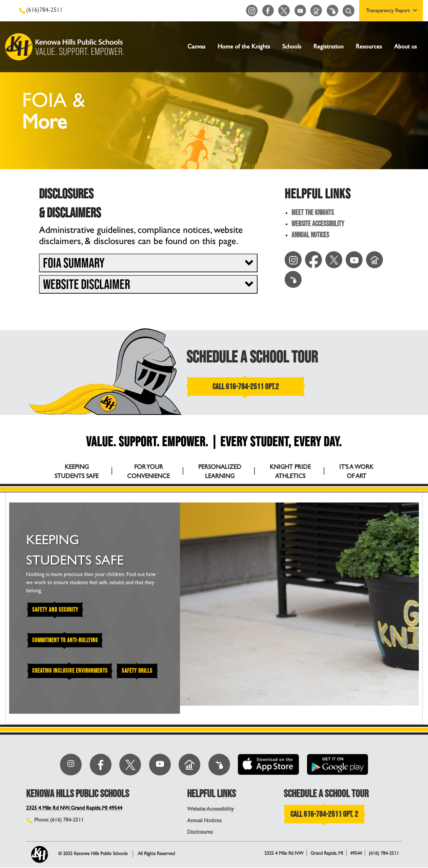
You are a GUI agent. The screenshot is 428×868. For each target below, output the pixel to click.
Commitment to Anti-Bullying (66, 641)
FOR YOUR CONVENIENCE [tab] (148, 471)
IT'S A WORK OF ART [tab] (356, 471)
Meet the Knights (313, 213)
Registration (329, 47)
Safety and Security (56, 610)
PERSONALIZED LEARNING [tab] (220, 471)
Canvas (196, 47)
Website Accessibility (318, 224)
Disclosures (200, 833)
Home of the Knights (244, 47)
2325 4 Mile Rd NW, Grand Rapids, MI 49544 (76, 808)
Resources (369, 47)
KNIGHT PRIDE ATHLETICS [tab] (290, 471)
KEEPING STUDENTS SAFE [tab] (77, 471)
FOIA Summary (74, 263)
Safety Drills (140, 672)
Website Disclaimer (87, 285)
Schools (292, 47)
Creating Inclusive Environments (71, 672)
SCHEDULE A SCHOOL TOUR (252, 357)
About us (405, 47)
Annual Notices (310, 235)
